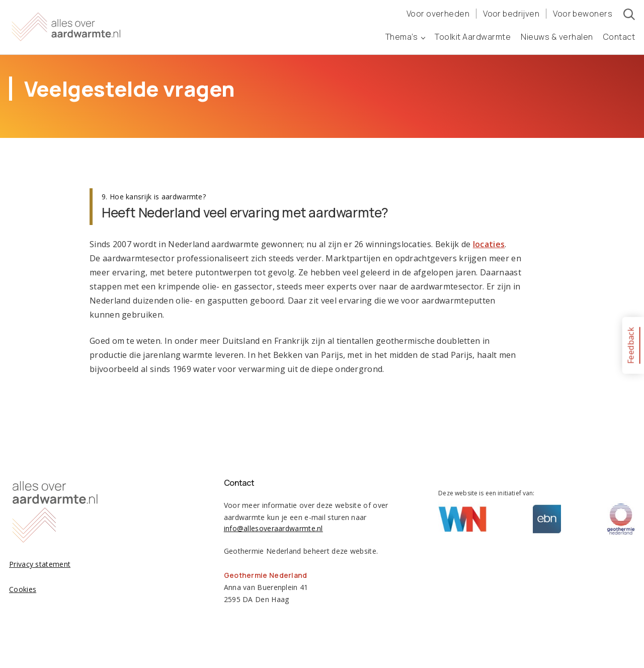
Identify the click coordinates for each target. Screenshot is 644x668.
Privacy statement (40, 564)
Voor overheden (438, 14)
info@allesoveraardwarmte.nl (273, 528)
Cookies (23, 589)
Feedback (630, 345)
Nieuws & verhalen (557, 37)
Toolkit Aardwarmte (473, 37)
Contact (619, 37)
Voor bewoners (583, 14)
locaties (489, 244)
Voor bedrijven (511, 14)
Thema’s (405, 37)
